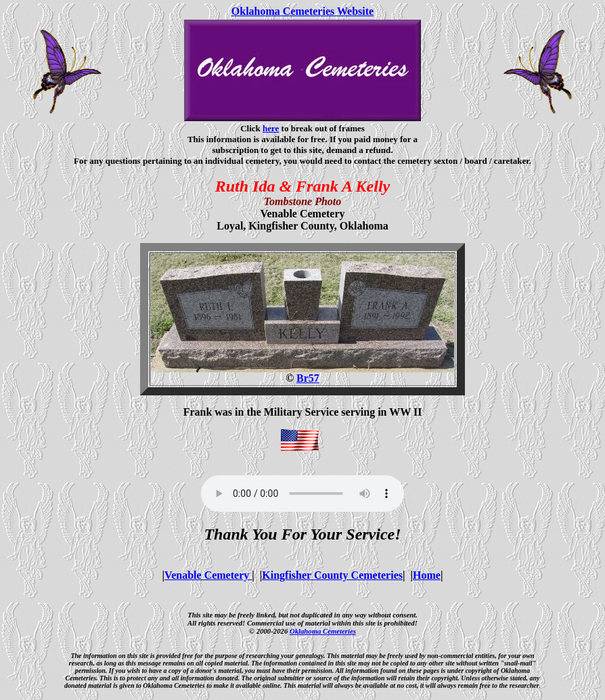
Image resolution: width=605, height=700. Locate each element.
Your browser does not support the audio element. (302, 494)
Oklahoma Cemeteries (323, 631)
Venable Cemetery (208, 575)
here (271, 128)
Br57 (308, 378)
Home (427, 575)
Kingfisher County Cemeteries (332, 575)
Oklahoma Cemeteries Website (302, 11)
